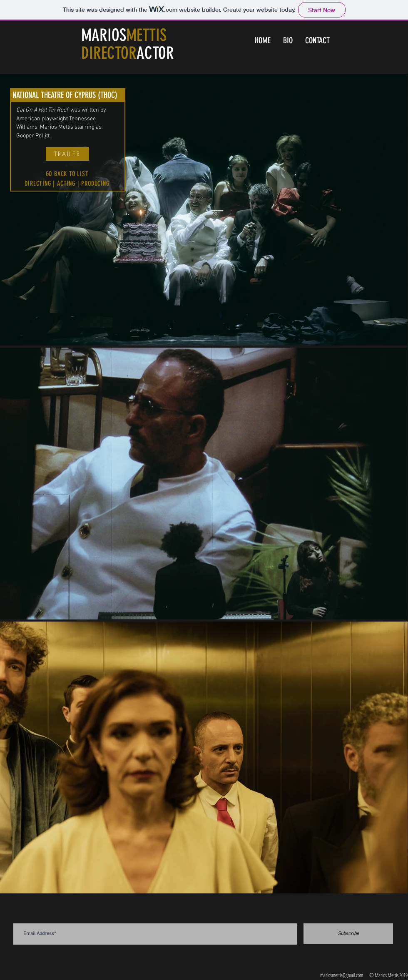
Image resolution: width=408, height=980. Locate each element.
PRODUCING (95, 183)
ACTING (66, 183)
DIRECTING (38, 183)
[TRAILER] (67, 154)
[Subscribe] (348, 934)
